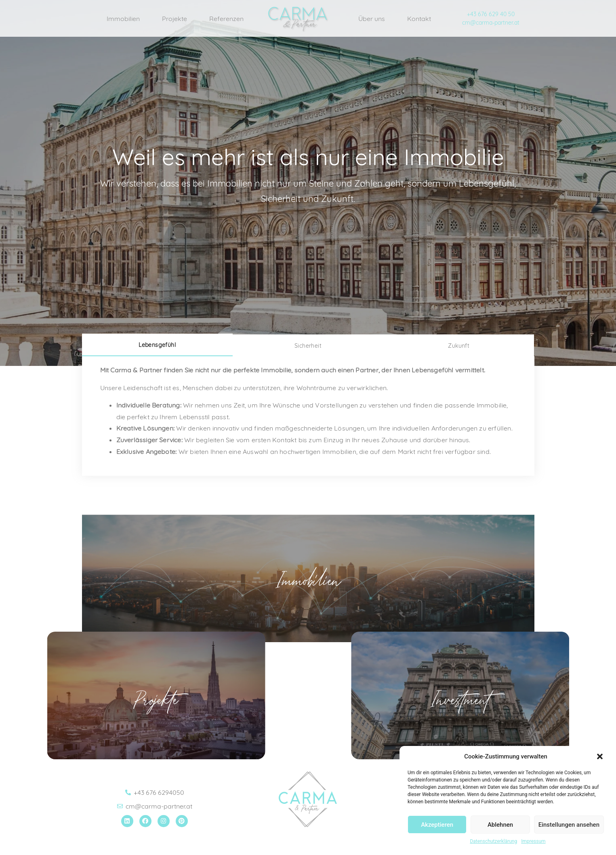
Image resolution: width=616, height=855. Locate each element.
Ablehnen (500, 825)
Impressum (533, 841)
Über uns (372, 19)
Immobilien (123, 19)
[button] (600, 756)
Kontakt (419, 19)
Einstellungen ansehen (569, 825)
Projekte (174, 19)
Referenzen (226, 19)
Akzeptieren (437, 825)
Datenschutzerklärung (493, 841)
